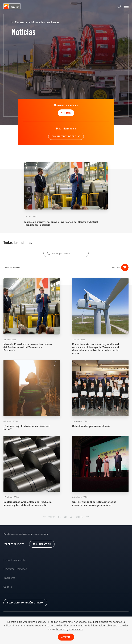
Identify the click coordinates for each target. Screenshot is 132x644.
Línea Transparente (15, 560)
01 (59, 517)
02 (65, 517)
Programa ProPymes (15, 569)
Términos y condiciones (70, 629)
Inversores (9, 578)
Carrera (8, 587)
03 (71, 517)
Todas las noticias (12, 268)
